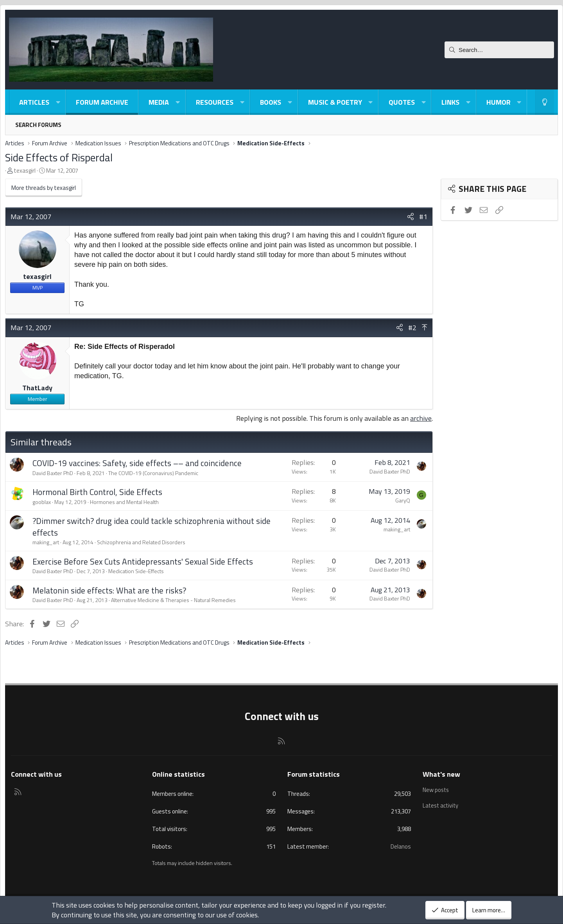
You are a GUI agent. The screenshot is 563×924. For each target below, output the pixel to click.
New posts (436, 789)
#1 (423, 217)
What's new (441, 774)
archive (421, 418)
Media (159, 102)
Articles (34, 102)
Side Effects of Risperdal (59, 157)
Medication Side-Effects (136, 571)
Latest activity (441, 804)
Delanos (401, 846)
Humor (498, 102)
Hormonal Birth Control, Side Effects (97, 492)
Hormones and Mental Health (124, 502)
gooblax (42, 502)
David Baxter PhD (53, 473)
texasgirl (25, 171)
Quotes (402, 102)
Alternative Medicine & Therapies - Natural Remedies (173, 600)
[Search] (499, 50)
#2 (412, 328)
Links (450, 102)
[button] (58, 102)
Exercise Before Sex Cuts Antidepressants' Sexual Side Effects (143, 561)
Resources (215, 102)
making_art (46, 542)
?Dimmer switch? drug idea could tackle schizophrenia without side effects (152, 526)
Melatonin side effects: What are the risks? (109, 590)
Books (271, 102)
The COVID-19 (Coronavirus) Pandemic (153, 473)
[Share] (411, 217)
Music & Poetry (335, 102)
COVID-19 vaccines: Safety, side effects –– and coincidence (137, 463)
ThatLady (37, 388)
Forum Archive (102, 102)
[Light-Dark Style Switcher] (545, 102)
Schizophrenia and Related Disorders (141, 542)
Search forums (38, 125)
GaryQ (403, 500)
